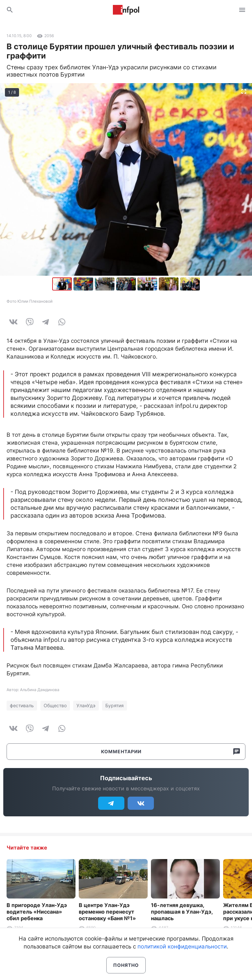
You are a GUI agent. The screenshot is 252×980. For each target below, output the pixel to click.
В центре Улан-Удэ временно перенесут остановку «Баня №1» (107, 912)
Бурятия (115, 705)
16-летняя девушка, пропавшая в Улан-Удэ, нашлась (182, 912)
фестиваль (22, 705)
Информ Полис (126, 10)
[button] (84, 284)
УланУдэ (86, 705)
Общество (55, 705)
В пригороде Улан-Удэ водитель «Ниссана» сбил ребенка (37, 912)
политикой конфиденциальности (182, 946)
